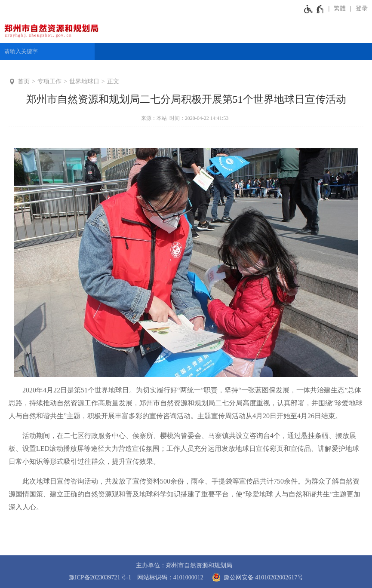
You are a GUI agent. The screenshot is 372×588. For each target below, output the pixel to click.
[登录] (359, 9)
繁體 (340, 8)
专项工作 (49, 81)
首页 (24, 81)
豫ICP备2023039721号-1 (100, 577)
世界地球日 (84, 81)
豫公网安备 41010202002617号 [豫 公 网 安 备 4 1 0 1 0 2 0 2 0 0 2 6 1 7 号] (256, 577)
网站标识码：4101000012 (170, 577)
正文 (113, 81)
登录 (362, 8)
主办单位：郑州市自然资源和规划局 (184, 565)
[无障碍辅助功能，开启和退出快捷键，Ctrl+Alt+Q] (314, 9)
